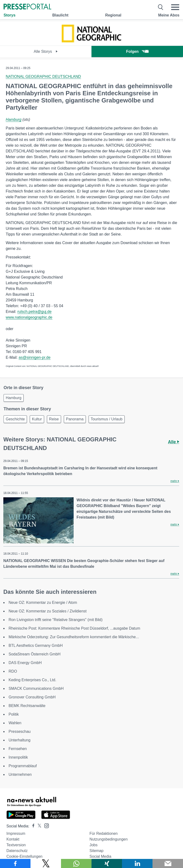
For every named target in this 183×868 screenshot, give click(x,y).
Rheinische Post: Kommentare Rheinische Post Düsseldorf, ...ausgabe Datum (74, 628)
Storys (10, 15)
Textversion (16, 845)
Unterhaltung (20, 740)
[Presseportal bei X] (38, 826)
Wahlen (15, 723)
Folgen (137, 51)
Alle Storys (46, 51)
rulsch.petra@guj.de (34, 312)
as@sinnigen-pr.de (35, 357)
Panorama (75, 419)
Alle (174, 442)
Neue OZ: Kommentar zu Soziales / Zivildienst (48, 611)
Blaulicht (60, 15)
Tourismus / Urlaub (107, 419)
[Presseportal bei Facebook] (32, 826)
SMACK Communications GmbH (36, 689)
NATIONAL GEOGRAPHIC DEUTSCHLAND (43, 77)
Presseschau (20, 731)
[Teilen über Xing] (107, 863)
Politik (14, 714)
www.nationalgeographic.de (29, 317)
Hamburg (14, 120)
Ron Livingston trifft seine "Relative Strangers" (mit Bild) (56, 620)
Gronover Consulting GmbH (32, 697)
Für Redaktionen (103, 833)
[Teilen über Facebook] (15, 863)
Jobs (93, 845)
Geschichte (15, 419)
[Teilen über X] (46, 863)
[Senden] (168, 863)
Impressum (16, 833)
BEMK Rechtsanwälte (27, 706)
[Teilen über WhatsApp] (76, 863)
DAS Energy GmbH (25, 663)
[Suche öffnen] (161, 7)
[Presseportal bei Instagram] (45, 825)
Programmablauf (23, 766)
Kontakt (13, 839)
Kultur (37, 419)
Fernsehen (18, 749)
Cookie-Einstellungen (24, 856)
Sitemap (96, 851)
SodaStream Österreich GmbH (35, 654)
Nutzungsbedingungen (108, 839)
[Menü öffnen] (175, 7)
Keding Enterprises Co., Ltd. (32, 680)
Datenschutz (17, 851)
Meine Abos (169, 15)
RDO (13, 671)
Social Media (100, 856)
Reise (54, 419)
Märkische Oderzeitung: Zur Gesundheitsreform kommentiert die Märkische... (74, 637)
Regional (113, 15)
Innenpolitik (18, 757)
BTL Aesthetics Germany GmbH (36, 646)
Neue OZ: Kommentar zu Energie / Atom (43, 603)
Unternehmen (20, 774)
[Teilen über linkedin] (137, 863)
